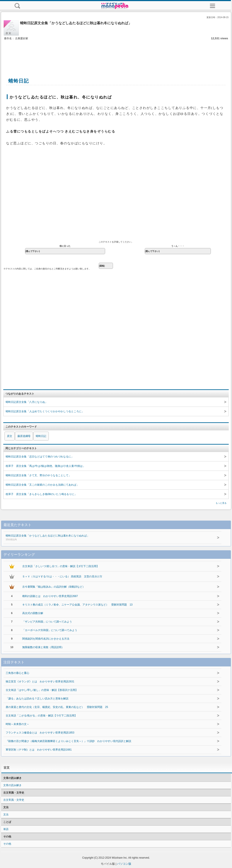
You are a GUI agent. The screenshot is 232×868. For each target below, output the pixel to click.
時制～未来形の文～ (17, 724)
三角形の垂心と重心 (17, 673)
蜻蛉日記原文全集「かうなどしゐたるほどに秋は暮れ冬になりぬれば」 (105, 538)
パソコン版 (124, 864)
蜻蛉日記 (41, 436)
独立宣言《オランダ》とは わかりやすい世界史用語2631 (40, 682)
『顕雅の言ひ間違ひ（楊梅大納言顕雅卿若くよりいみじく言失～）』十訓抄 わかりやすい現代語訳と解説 (68, 741)
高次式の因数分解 (33, 613)
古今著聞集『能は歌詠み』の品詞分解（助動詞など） (54, 587)
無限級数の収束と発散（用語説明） (43, 647)
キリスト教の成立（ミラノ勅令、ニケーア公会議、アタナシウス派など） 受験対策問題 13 (77, 605)
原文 (10, 436)
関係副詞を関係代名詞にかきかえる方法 (46, 639)
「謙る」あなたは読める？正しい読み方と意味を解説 (37, 699)
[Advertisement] (116, 54)
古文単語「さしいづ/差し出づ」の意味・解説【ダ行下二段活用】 (61, 566)
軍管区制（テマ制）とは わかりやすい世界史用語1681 (39, 750)
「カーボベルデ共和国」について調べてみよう (50, 630)
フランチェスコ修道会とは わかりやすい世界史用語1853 (40, 733)
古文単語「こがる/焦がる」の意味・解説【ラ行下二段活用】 (41, 716)
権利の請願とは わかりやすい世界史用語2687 (50, 596)
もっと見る (221, 503)
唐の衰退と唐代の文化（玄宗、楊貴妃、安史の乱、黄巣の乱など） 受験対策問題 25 (57, 707)
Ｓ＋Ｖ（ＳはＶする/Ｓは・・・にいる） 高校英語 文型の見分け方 (62, 576)
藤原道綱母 (24, 436)
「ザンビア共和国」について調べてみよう (47, 622)
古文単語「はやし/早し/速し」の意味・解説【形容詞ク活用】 (42, 690)
